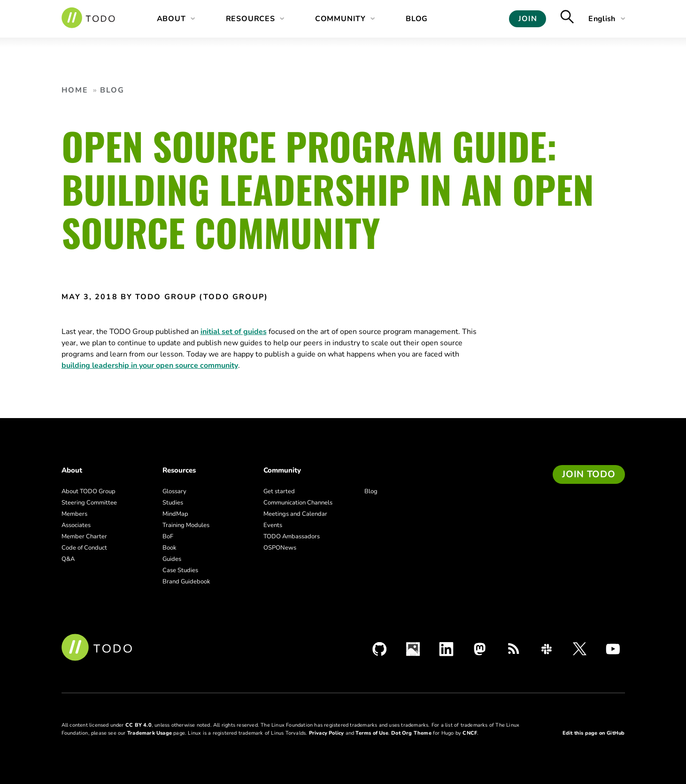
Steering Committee (89, 503)
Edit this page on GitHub (594, 733)
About (171, 19)
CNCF (470, 733)
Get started (279, 491)
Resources (251, 19)
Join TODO (589, 474)
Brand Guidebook (186, 582)
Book (170, 548)
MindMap (175, 514)
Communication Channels (298, 503)
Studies (173, 503)
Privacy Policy (327, 733)
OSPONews (280, 548)
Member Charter (84, 536)
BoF (168, 536)
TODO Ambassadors (292, 536)
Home (75, 90)
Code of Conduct (84, 548)
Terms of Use (372, 733)
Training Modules (186, 525)
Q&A (68, 559)
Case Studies (180, 570)
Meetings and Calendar (295, 514)
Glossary (174, 491)
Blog (417, 19)
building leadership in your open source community (150, 365)
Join (528, 19)
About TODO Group (89, 491)
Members (74, 514)
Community (340, 19)
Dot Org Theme (411, 733)
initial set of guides (234, 332)
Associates (76, 525)
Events (273, 525)
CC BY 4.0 (139, 725)
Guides (172, 559)
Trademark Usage (150, 733)
